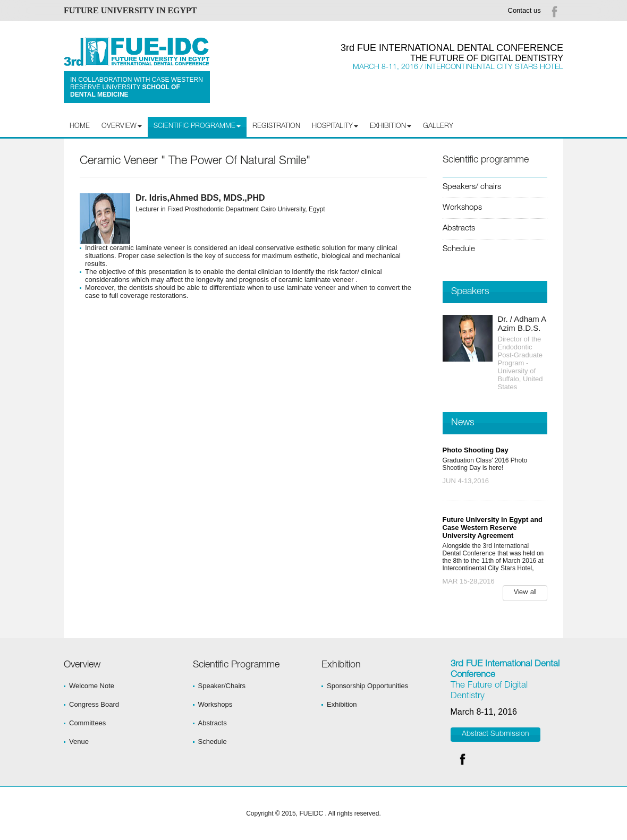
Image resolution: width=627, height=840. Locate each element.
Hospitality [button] (335, 127)
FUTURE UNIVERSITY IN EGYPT (130, 10)
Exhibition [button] (391, 127)
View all (525, 593)
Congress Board (94, 704)
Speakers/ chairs (472, 187)
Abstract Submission (495, 734)
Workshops (462, 208)
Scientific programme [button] (197, 127)
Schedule (459, 249)
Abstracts (459, 229)
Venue (79, 742)
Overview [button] (122, 127)
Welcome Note (92, 686)
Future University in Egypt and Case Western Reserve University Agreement (493, 528)
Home (80, 127)
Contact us (524, 10)
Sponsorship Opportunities (367, 686)
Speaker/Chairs (222, 686)
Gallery (438, 127)
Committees (87, 723)
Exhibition (342, 704)
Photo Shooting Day (476, 450)
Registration (276, 127)
